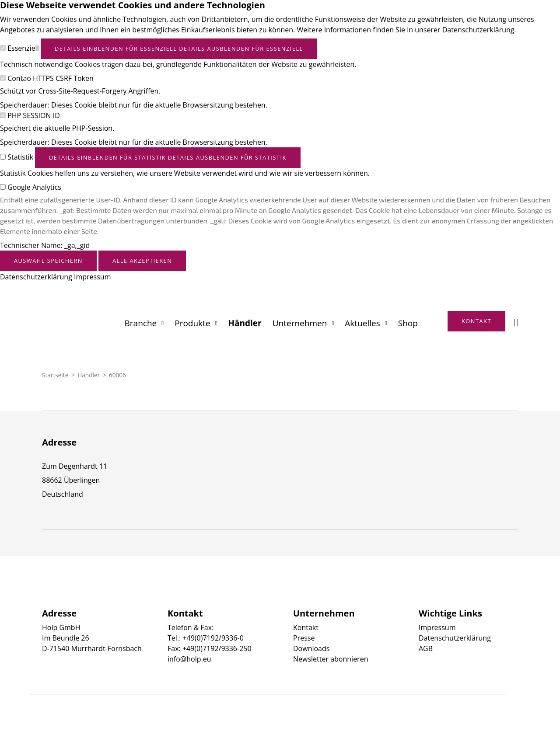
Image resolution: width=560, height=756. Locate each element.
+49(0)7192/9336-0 (213, 638)
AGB (426, 648)
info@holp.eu (189, 659)
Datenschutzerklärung (36, 277)
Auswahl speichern (48, 261)
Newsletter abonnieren (331, 659)
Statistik (20, 157)
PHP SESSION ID (34, 115)
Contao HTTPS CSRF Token (51, 78)
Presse (304, 638)
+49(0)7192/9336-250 (217, 648)
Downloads (311, 648)
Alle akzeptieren (142, 261)
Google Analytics (34, 187)
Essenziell (23, 48)
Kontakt (306, 627)
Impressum (92, 277)
